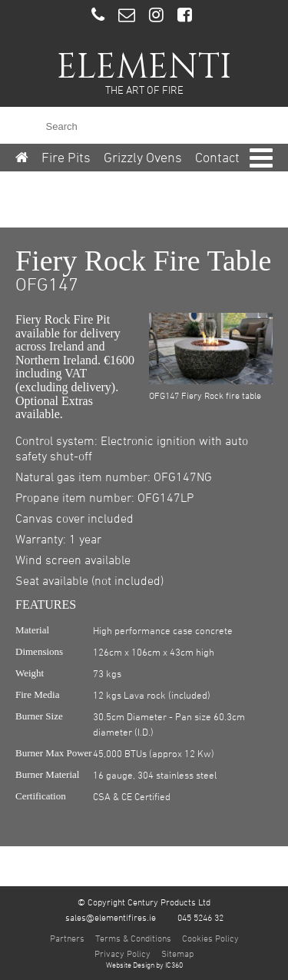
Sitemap (177, 953)
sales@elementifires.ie (111, 917)
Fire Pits (66, 157)
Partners (67, 938)
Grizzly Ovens (143, 157)
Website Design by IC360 (144, 965)
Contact (217, 157)
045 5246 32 (200, 917)
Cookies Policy (210, 938)
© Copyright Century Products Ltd (144, 902)
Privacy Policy (122, 953)
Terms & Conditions (133, 938)
